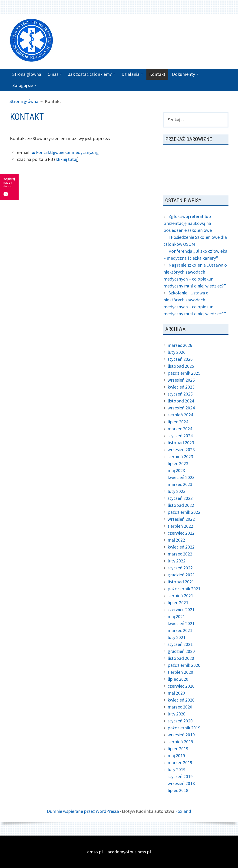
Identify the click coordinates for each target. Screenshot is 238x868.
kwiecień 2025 (181, 387)
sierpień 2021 (180, 595)
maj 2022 (176, 540)
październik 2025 (184, 373)
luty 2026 (177, 352)
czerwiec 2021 (181, 609)
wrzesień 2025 (181, 380)
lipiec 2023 (178, 463)
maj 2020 (176, 693)
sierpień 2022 (180, 526)
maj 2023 (176, 470)
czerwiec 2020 (181, 686)
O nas (53, 74)
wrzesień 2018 (181, 783)
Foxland (183, 811)
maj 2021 (176, 616)
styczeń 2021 (180, 644)
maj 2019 (176, 755)
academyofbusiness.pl (129, 852)
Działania (131, 74)
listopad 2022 (181, 505)
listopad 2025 (181, 366)
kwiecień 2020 (181, 700)
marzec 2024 (180, 429)
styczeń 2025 (180, 394)
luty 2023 (177, 491)
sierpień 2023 (180, 456)
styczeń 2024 (180, 436)
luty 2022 (177, 561)
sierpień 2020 (180, 672)
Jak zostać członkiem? (90, 74)
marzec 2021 (180, 630)
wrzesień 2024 (181, 408)
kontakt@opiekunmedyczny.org (67, 152)
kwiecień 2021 (181, 623)
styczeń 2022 (180, 568)
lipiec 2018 (178, 790)
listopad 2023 (181, 442)
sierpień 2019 (180, 742)
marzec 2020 (180, 707)
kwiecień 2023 (181, 477)
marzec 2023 (180, 484)
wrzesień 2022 (181, 519)
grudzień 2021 (181, 575)
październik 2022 (184, 512)
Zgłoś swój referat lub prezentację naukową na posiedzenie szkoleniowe (188, 223)
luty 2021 (177, 637)
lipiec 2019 (178, 748)
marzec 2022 (180, 554)
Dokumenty (183, 74)
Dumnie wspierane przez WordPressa (83, 811)
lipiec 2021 (178, 602)
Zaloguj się (23, 85)
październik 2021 (184, 589)
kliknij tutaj (66, 159)
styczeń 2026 (180, 359)
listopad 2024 (181, 401)
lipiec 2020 (178, 679)
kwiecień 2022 (181, 547)
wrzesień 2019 (181, 735)
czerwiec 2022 (181, 533)
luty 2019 (177, 769)
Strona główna (27, 74)
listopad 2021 (181, 582)
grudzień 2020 (181, 651)
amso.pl (95, 852)
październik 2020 (184, 665)
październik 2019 (184, 728)
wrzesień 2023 (181, 449)
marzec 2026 (180, 345)
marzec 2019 (180, 762)
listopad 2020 (181, 658)
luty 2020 (177, 714)
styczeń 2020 (180, 721)
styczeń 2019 (180, 776)
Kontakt (157, 74)
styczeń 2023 (180, 498)
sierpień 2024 (180, 415)
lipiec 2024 (178, 422)
